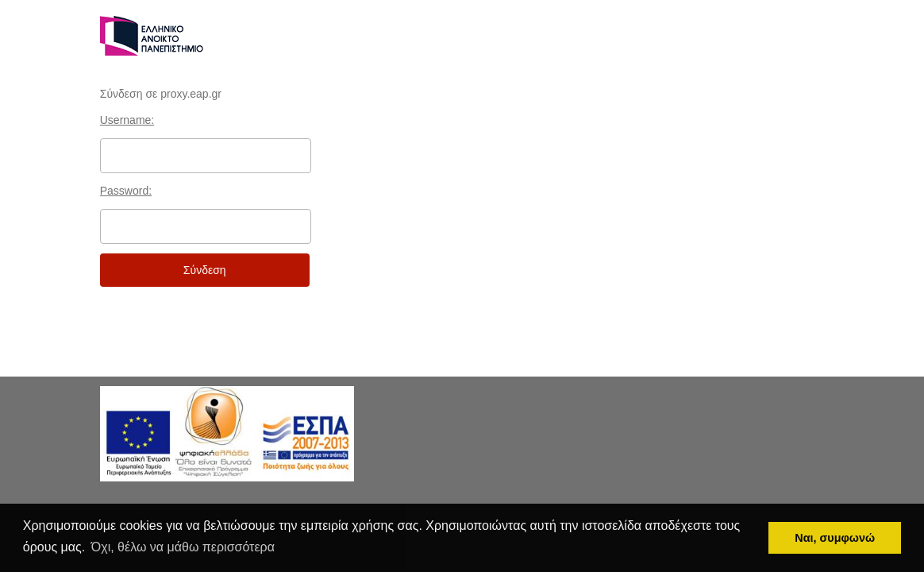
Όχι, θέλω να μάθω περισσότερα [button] (183, 547)
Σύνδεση (205, 270)
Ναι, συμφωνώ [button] (835, 538)
